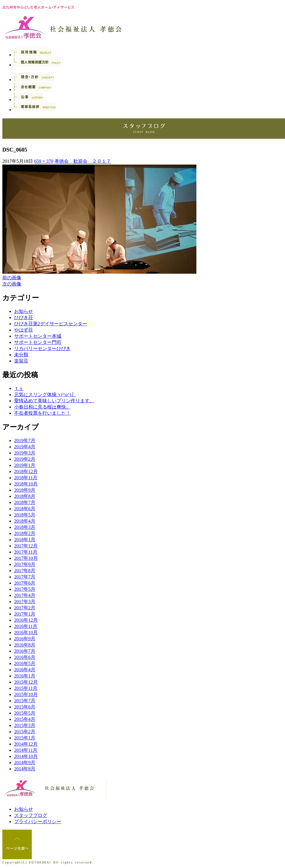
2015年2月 (25, 732)
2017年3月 (25, 602)
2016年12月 (26, 620)
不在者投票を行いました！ (42, 413)
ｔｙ (19, 388)
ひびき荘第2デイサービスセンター (51, 324)
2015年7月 (25, 701)
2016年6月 (25, 657)
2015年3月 (25, 725)
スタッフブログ (31, 815)
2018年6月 (25, 509)
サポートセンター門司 (38, 342)
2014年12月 (26, 744)
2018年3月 (25, 527)
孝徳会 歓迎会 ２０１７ (83, 161)
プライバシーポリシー (38, 822)
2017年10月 (26, 558)
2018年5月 (25, 515)
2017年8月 (25, 571)
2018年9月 (25, 490)
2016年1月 (25, 676)
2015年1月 (25, 738)
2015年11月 (26, 688)
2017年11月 (26, 552)
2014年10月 (26, 756)
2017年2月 (25, 608)
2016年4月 (25, 670)
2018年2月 (25, 533)
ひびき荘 (24, 317)
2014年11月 (26, 750)
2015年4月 (25, 719)
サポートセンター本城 (38, 336)
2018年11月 (26, 478)
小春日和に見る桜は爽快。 (42, 407)
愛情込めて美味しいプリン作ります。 (54, 401)
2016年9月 (25, 639)
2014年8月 (25, 769)
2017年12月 (26, 546)
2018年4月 (25, 521)
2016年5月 (25, 663)
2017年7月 (25, 577)
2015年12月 (26, 682)
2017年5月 (25, 589)
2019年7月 (25, 440)
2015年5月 (25, 713)
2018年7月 (25, 502)
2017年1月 (25, 614)
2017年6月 (25, 583)
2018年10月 (26, 484)
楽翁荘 (21, 361)
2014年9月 (25, 763)
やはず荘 (24, 330)
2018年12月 (26, 471)
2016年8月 (25, 645)
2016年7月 (25, 651)
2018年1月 (25, 540)
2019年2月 (25, 459)
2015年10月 (26, 694)
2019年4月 (25, 447)
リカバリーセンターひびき (42, 348)
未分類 (21, 355)
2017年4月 (25, 595)
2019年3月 (25, 453)
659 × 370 (44, 161)
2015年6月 (25, 707)
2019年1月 (25, 465)
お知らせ (24, 311)
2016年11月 (26, 626)
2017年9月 (25, 564)
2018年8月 (25, 496)
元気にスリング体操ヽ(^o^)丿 (45, 394)
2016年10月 (26, 632)
